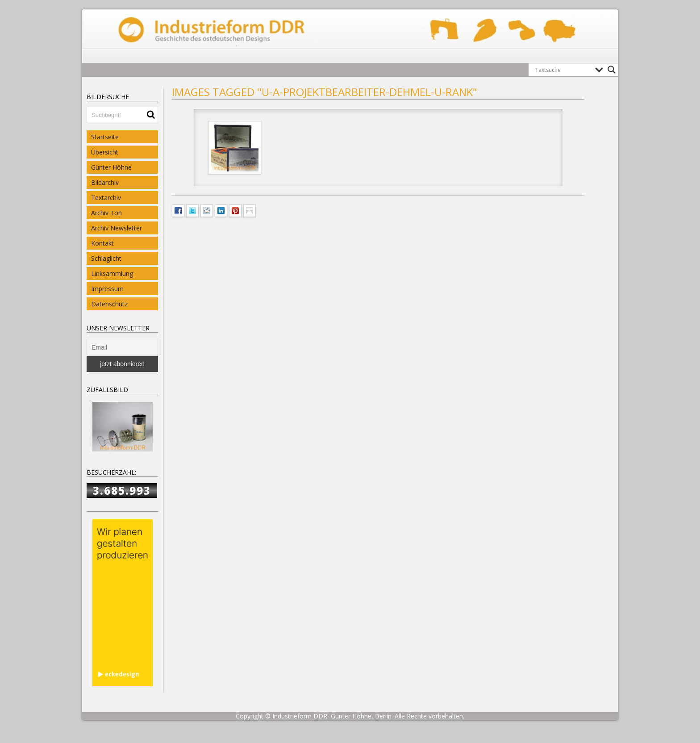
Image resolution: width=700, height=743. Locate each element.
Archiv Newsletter (117, 228)
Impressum (107, 289)
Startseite (105, 137)
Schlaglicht (106, 258)
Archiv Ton (106, 213)
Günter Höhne (111, 167)
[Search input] (563, 70)
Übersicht (105, 152)
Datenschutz (109, 304)
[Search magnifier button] (612, 70)
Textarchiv (106, 198)
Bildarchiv (105, 182)
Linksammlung (112, 273)
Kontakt (102, 243)
